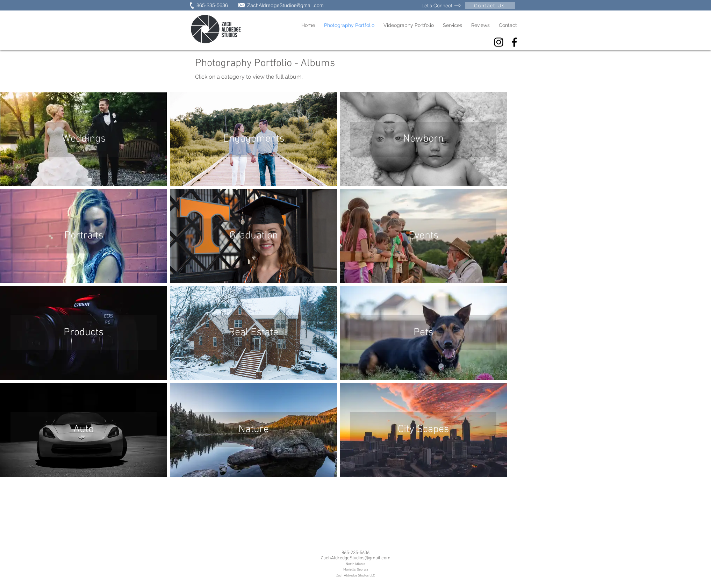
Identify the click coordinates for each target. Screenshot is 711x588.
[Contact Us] (490, 5)
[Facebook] (514, 42)
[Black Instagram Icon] (499, 42)
